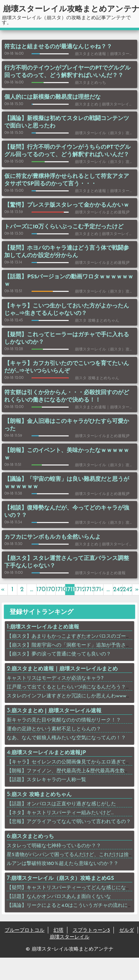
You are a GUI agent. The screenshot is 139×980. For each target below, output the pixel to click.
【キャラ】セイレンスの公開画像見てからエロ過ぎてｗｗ (71, 762)
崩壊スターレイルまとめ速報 (45, 627)
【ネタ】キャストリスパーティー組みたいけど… (60, 813)
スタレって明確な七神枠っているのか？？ (54, 846)
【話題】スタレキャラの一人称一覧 (46, 780)
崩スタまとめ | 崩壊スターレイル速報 (57, 711)
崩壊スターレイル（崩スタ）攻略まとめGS (63, 879)
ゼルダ (127, 930)
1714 (99, 590)
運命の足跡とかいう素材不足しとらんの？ (54, 729)
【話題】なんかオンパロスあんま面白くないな (59, 897)
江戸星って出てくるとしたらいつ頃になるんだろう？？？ (71, 687)
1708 (41, 590)
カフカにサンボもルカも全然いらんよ (52, 537)
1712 (80, 590)
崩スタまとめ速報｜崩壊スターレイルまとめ (65, 669)
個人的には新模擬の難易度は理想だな (52, 97)
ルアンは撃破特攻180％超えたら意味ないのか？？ (63, 864)
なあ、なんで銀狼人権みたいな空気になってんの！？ (66, 738)
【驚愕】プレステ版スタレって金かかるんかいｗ (67, 205)
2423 (127, 590)
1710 (60, 590)
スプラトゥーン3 (91, 930)
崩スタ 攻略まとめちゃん (41, 795)
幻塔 (59, 930)
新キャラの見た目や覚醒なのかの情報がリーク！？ (64, 720)
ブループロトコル (24, 930)
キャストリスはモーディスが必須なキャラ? (55, 678)
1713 (89, 590)
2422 (118, 590)
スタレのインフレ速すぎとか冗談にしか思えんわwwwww (70, 696)
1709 (51, 590)
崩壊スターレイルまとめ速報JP (49, 753)
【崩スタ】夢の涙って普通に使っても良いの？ (59, 654)
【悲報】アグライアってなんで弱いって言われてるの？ (69, 822)
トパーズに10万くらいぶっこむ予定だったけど (64, 227)
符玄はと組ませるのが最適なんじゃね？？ (58, 47)
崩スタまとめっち (33, 837)
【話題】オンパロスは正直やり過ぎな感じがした (61, 804)
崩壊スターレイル (69, 937)
